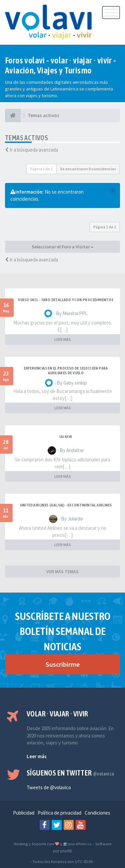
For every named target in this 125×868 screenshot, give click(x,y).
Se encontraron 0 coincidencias (88, 169)
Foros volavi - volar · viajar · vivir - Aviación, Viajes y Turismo (61, 65)
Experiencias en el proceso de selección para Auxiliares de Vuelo (66, 371)
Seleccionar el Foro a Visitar (62, 247)
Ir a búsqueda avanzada (34, 150)
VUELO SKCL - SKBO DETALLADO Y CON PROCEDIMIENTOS (66, 300)
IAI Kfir (66, 437)
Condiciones (97, 813)
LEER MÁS (63, 339)
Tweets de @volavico (49, 787)
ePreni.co (83, 844)
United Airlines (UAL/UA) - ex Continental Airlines (66, 505)
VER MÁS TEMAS (62, 572)
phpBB (66, 851)
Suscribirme (63, 664)
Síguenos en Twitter (70, 773)
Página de (41, 169)
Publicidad (24, 813)
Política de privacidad (59, 813)
